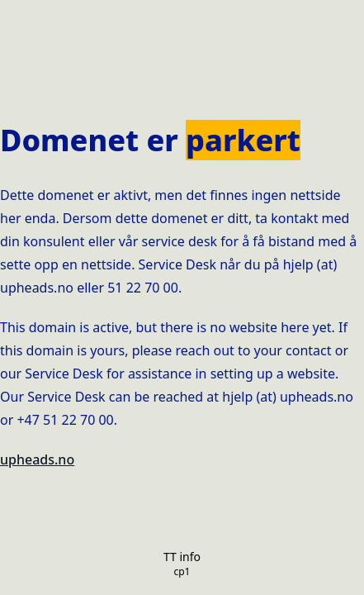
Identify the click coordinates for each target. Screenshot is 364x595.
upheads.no (37, 459)
